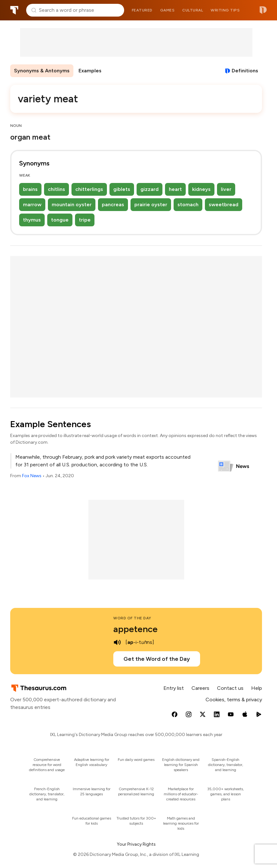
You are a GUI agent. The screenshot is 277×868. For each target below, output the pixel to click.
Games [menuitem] (168, 10)
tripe (85, 220)
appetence (135, 629)
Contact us (230, 688)
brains (30, 189)
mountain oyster (72, 204)
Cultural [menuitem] (193, 10)
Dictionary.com (263, 10)
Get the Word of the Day (157, 659)
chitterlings (89, 189)
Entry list (174, 688)
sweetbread (224, 204)
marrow (32, 204)
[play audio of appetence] (117, 642)
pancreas (113, 204)
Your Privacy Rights (136, 844)
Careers (200, 688)
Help (257, 688)
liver (226, 189)
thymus (32, 220)
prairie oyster (151, 204)
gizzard (150, 189)
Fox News (32, 476)
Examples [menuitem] (90, 71)
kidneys (201, 189)
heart (175, 189)
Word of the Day (132, 618)
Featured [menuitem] (142, 10)
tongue (60, 220)
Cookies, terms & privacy (234, 700)
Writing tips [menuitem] (225, 10)
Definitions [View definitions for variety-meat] (245, 71)
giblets (122, 189)
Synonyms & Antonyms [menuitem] (42, 71)
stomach (188, 204)
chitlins (56, 189)
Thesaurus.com (14, 10)
